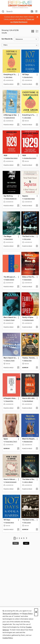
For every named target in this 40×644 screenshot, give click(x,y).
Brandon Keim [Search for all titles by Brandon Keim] (28, 442)
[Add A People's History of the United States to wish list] (18, 408)
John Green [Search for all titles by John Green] (9, 77)
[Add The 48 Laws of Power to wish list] (18, 287)
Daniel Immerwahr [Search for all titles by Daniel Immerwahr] (11, 482)
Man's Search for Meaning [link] (10, 318)
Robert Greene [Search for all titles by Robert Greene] (10, 280)
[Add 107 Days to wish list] (37, 84)
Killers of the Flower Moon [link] (29, 277)
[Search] (3, 12)
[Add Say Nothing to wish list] (18, 206)
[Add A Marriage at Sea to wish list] (18, 125)
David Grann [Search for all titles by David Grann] (9, 239)
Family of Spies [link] (28, 318)
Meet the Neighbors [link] (29, 439)
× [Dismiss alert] (37, 17)
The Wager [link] (8, 237)
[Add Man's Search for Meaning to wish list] (18, 327)
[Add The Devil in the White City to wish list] (37, 246)
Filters (5, 45)
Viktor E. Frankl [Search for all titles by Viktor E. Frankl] (10, 320)
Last (26, 543)
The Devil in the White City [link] (29, 237)
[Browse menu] (36, 11)
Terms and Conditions (11, 614)
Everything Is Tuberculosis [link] (10, 75)
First (16, 543)
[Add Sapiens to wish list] (37, 206)
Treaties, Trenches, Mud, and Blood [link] (29, 358)
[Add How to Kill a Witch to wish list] (37, 408)
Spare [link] (6, 439)
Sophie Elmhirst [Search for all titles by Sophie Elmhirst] (10, 118)
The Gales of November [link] (29, 479)
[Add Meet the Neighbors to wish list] (37, 449)
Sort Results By (7, 39)
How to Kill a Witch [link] (29, 398)
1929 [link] (5, 156)
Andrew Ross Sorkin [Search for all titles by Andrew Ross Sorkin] (11, 158)
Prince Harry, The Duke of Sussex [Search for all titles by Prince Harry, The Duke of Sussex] (12, 442)
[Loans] (32, 12)
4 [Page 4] (22, 538)
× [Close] (36, 612)
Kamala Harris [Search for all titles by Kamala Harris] (28, 77)
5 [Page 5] (24, 538)
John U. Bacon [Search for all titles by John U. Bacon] (28, 482)
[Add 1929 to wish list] (18, 165)
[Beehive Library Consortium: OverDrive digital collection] (20, 4)
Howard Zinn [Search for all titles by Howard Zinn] (9, 401)
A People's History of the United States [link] (10, 398)
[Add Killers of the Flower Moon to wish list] (37, 287)
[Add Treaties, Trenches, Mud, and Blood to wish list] (37, 368)
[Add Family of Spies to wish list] (37, 327)
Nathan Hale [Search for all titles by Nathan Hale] (28, 361)
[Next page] (27, 538)
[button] (33, 32)
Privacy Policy (27, 614)
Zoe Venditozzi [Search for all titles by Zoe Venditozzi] (29, 401)
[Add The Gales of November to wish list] (37, 489)
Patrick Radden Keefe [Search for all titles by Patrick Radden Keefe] (12, 199)
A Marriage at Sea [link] (10, 115)
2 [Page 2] (17, 538)
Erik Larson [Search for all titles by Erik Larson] (27, 239)
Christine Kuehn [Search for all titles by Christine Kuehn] (29, 320)
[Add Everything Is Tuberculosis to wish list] (18, 84)
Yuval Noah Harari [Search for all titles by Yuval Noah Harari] (29, 199)
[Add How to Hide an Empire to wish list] (18, 489)
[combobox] (16, 12)
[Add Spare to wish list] (18, 449)
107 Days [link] (26, 75)
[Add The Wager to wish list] (18, 246)
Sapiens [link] (25, 196)
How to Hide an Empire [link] (10, 479)
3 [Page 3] (19, 538)
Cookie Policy (8, 638)
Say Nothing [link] (8, 196)
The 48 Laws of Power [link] (10, 277)
